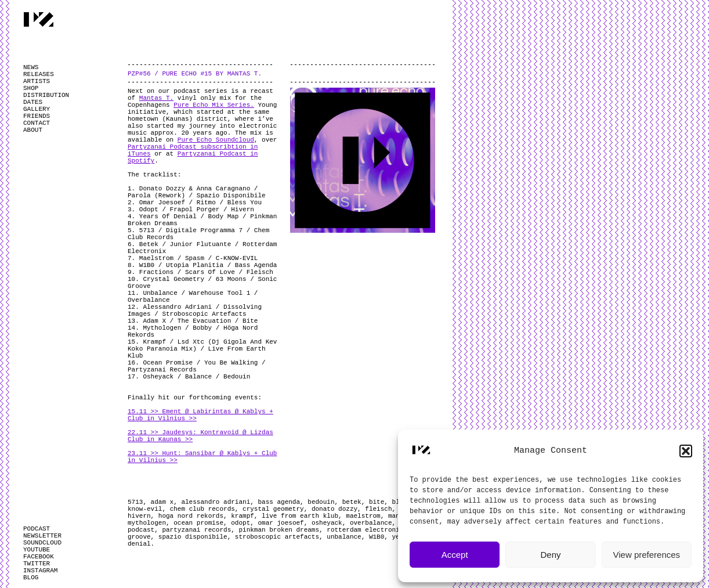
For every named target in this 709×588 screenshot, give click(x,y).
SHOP (31, 88)
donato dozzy (334, 509)
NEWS (31, 67)
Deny (550, 555)
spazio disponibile (193, 537)
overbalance (371, 523)
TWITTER (37, 564)
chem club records (202, 509)
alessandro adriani (216, 502)
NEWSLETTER (42, 536)
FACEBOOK (39, 557)
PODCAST (37, 529)
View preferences (647, 555)
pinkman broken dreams (279, 530)
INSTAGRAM (40, 571)
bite (377, 502)
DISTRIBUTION (46, 95)
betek (352, 502)
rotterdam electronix (365, 530)
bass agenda (279, 502)
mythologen (147, 523)
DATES (33, 102)
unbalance (344, 537)
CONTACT (37, 123)
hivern (139, 516)
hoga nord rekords (191, 516)
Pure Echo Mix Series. (214, 105)
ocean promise (198, 523)
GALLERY (37, 109)
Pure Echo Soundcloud (216, 140)
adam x (162, 502)
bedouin (321, 502)
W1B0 (377, 537)
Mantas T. (156, 98)
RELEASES (39, 74)
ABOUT (33, 130)
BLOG (31, 578)
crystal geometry (273, 509)
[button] (686, 451)
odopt (240, 523)
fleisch (378, 509)
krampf (243, 516)
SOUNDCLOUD (42, 543)
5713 (135, 502)
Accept (455, 555)
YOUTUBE (37, 550)
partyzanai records (196, 530)
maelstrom (363, 516)
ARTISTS (37, 81)
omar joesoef (281, 523)
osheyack (327, 523)
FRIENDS (37, 116)
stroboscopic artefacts (277, 537)
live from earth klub (300, 516)
